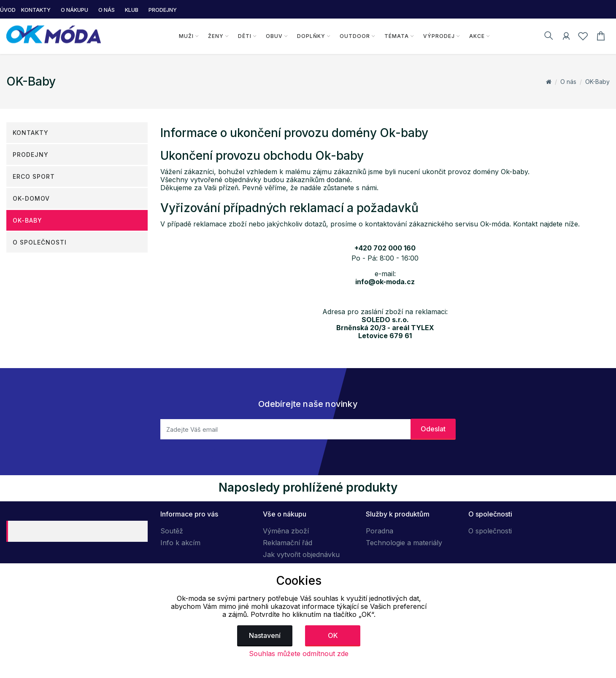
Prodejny (31, 155)
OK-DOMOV (31, 198)
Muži (186, 36)
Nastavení (265, 635)
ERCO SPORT (34, 176)
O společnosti (40, 242)
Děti (244, 36)
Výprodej (439, 36)
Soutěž (172, 531)
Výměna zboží (286, 531)
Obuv (274, 36)
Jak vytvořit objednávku (301, 554)
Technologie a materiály (404, 543)
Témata (396, 36)
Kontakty (31, 133)
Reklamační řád (288, 543)
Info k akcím (180, 543)
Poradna (380, 531)
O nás (568, 82)
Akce (477, 36)
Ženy (215, 36)
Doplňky (311, 36)
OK (333, 635)
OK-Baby (597, 82)
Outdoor (354, 36)
